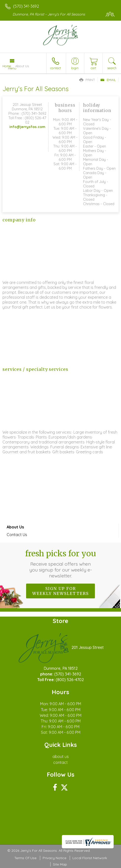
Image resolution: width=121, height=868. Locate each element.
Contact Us (17, 535)
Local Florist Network (90, 858)
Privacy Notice (54, 858)
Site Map (60, 864)
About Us (15, 527)
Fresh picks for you (60, 564)
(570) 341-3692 (26, 6)
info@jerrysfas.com (27, 127)
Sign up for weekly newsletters (60, 591)
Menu (12, 68)
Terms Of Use (25, 858)
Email (108, 80)
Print (87, 80)
